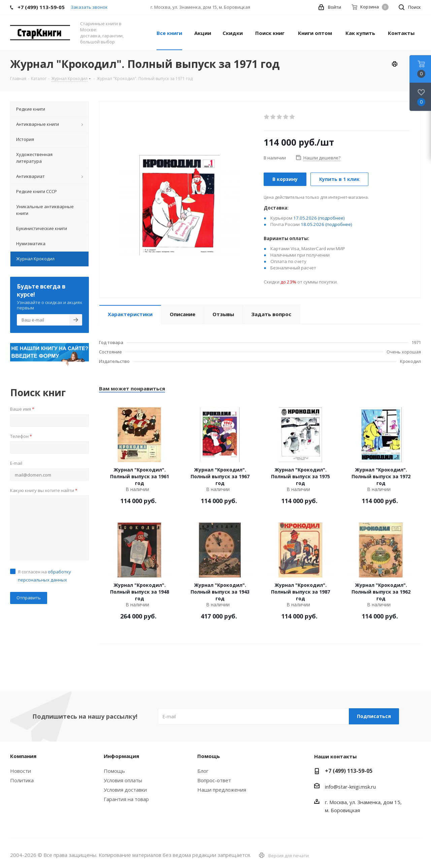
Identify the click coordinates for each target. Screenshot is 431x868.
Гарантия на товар (126, 799)
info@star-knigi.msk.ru (350, 787)
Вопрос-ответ (214, 780)
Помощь (114, 771)
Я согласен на (44, 576)
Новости (21, 771)
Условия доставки (125, 790)
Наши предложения (222, 790)
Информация (121, 756)
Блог (203, 771)
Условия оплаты (123, 780)
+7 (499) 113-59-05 (349, 771)
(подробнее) (331, 218)
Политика (22, 780)
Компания (23, 756)
